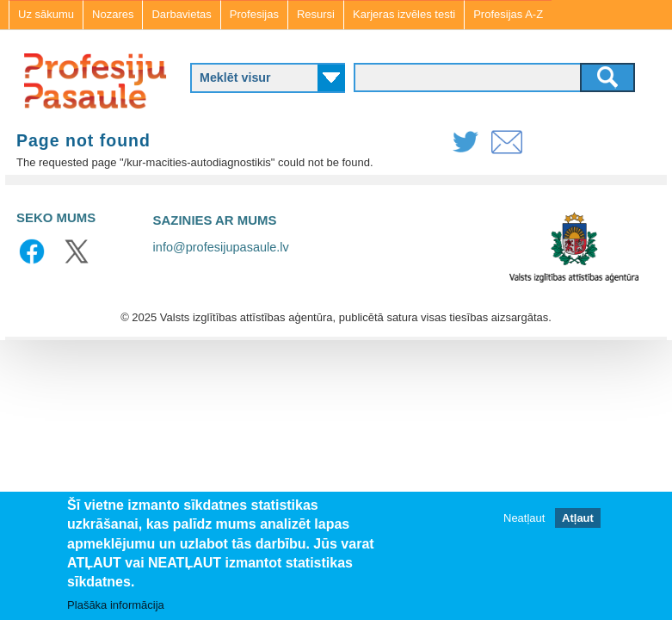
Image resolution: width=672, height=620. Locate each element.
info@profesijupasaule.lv (221, 247)
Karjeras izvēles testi (404, 14)
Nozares (113, 14)
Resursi (316, 14)
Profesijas (254, 14)
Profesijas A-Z (508, 14)
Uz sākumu (46, 14)
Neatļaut (524, 518)
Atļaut (578, 518)
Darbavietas (181, 14)
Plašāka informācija (116, 605)
